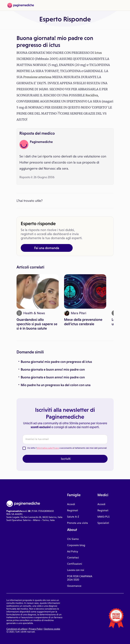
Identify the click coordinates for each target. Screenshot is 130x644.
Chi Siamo (73, 539)
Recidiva (92, 95)
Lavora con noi (76, 570)
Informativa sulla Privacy (48, 448)
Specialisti (103, 523)
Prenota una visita (77, 523)
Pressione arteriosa (37, 77)
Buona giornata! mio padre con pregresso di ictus (56, 362)
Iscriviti (66, 459)
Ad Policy (73, 551)
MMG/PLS (104, 517)
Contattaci (73, 558)
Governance (74, 586)
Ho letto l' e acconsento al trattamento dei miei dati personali (67, 448)
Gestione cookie (52, 629)
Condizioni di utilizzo (17, 629)
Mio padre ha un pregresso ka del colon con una (56, 385)
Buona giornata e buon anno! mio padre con (53, 369)
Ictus (98, 53)
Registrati (73, 510)
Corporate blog (76, 545)
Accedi (71, 504)
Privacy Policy (36, 629)
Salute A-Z (73, 517)
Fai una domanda (47, 248)
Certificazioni (75, 564)
